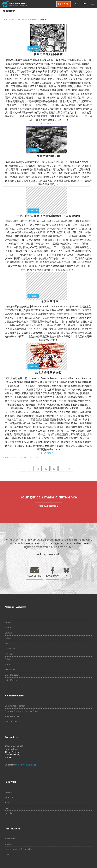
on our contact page (26, 765)
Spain (7, 664)
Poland (8, 659)
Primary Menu (93, 4)
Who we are (10, 839)
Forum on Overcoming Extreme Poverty (22, 711)
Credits (8, 844)
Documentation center (15, 706)
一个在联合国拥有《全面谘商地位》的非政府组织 (48, 216)
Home (5, 20)
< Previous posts (13, 457)
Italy (7, 643)
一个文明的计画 (48, 301)
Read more (48, 124)
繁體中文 (33, 20)
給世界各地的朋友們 (48, 372)
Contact (8, 854)
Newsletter (10, 792)
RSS (6, 808)
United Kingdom (12, 675)
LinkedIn (9, 813)
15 (69, 469)
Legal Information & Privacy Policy (20, 849)
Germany (9, 633)
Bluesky (8, 803)
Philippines (10, 654)
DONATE (64, 4)
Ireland (8, 638)
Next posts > (31, 457)
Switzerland (10, 670)
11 (38, 469)
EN (84, 4)
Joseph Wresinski (12, 716)
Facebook (9, 797)
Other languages (19, 20)
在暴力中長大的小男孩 (48, 54)
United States (11, 680)
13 (54, 469)
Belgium (8, 617)
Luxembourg (10, 649)
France (8, 628)
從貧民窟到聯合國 (48, 156)
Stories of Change (12, 722)
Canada (8, 622)
